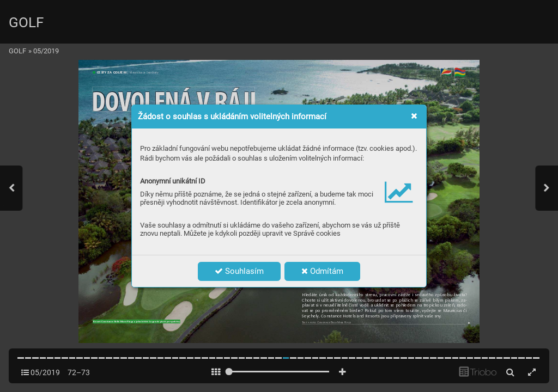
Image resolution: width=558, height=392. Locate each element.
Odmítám (322, 271)
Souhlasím (239, 271)
